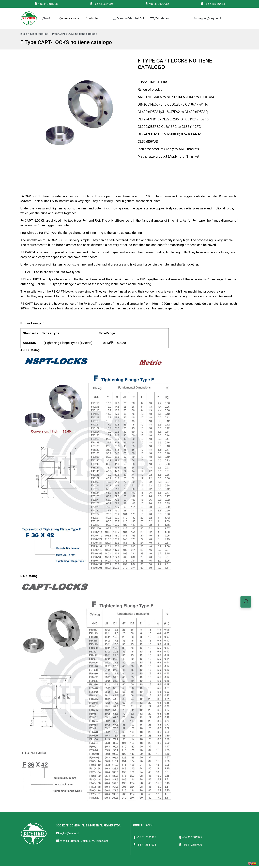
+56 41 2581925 (46, 4)
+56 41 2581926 (102, 4)
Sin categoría (38, 34)
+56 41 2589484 (213, 4)
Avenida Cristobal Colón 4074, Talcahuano (142, 18)
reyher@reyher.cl (208, 18)
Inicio (24, 34)
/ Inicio (47, 18)
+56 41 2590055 (157, 4)
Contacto (92, 18)
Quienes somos (69, 18)
